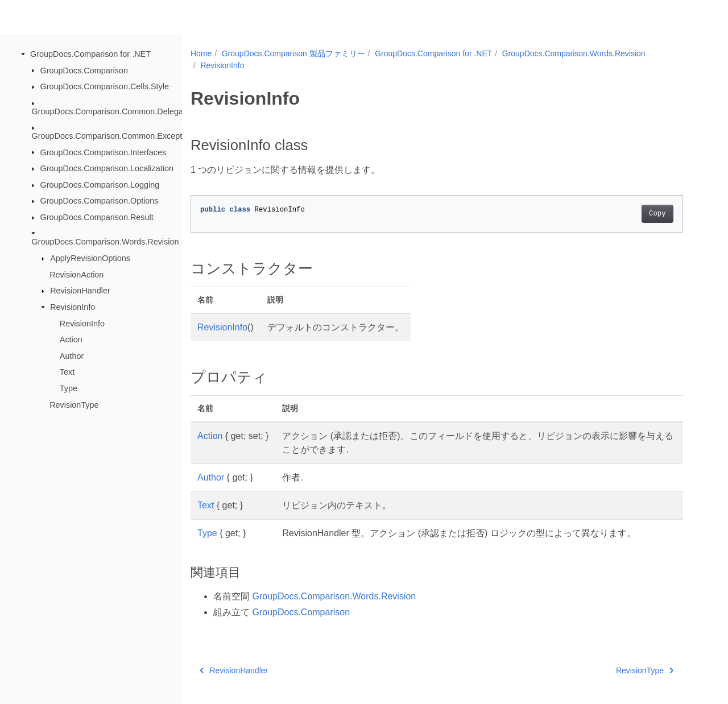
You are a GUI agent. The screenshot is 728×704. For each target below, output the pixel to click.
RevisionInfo (73, 307)
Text (67, 372)
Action (71, 339)
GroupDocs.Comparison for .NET (90, 54)
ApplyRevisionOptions (90, 258)
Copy (657, 214)
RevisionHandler (80, 291)
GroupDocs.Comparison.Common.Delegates (113, 111)
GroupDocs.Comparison (84, 70)
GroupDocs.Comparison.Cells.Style (105, 86)
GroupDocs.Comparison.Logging (100, 185)
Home (201, 53)
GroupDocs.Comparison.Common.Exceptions (115, 136)
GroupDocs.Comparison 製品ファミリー (293, 53)
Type (69, 388)
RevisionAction (76, 275)
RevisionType (74, 404)
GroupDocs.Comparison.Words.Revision (106, 242)
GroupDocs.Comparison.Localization (107, 168)
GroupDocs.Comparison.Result (97, 217)
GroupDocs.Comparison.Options (100, 201)
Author (72, 356)
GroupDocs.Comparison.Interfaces (104, 152)
